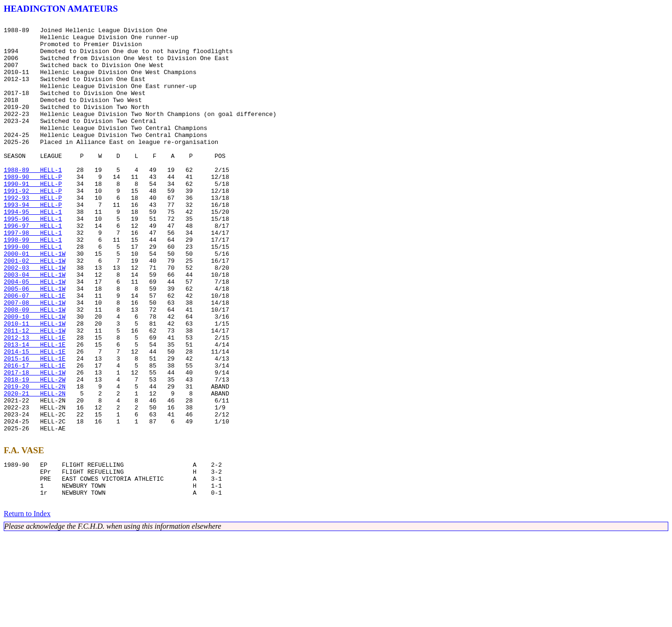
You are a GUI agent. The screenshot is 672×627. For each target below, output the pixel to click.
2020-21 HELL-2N (35, 469)
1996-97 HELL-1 (33, 267)
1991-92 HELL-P (33, 225)
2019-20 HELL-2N (35, 460)
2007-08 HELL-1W (35, 360)
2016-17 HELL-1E (35, 435)
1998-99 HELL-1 (33, 284)
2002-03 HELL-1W (35, 318)
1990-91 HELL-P (33, 217)
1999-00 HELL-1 (33, 293)
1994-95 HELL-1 (33, 251)
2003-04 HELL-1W (35, 326)
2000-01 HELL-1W (35, 301)
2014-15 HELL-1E (35, 418)
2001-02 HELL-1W (35, 309)
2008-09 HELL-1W (35, 368)
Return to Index (27, 606)
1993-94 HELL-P (33, 242)
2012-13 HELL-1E (35, 402)
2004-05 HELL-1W (35, 334)
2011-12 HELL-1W (35, 393)
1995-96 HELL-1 (33, 259)
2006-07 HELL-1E (35, 351)
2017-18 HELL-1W (35, 443)
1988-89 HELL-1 (33, 200)
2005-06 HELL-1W (35, 343)
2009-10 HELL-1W (35, 376)
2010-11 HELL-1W (35, 385)
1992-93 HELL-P (33, 234)
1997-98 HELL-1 (33, 276)
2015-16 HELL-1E (35, 427)
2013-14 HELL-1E (35, 410)
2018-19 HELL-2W (35, 452)
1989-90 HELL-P (33, 209)
